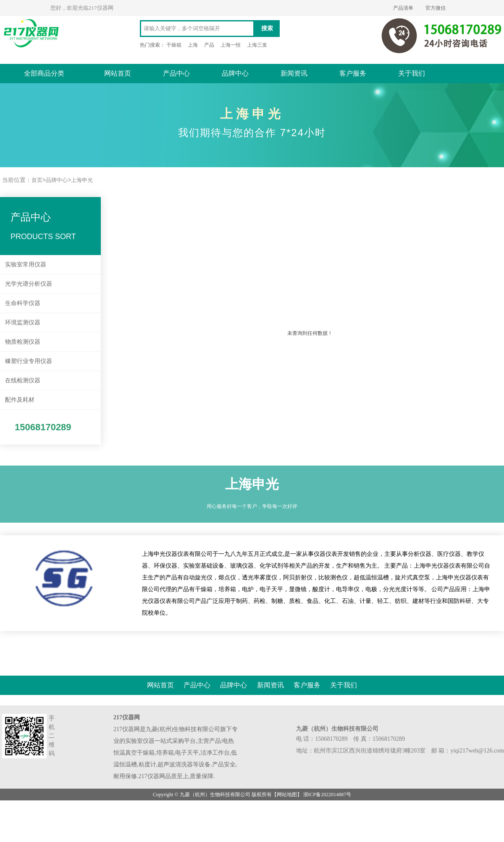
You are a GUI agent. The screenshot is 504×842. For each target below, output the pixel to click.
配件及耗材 (20, 400)
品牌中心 (235, 73)
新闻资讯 (294, 73)
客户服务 (353, 73)
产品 (209, 45)
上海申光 (82, 180)
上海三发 (257, 45)
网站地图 (287, 795)
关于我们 (412, 73)
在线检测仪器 (23, 380)
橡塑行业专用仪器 (29, 361)
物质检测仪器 (23, 342)
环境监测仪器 (23, 322)
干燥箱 (174, 45)
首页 (37, 180)
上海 (193, 45)
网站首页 (118, 73)
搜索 (267, 28)
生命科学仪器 (23, 303)
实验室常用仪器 (26, 264)
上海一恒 (231, 45)
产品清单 (403, 8)
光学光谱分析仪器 (29, 284)
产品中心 (176, 73)
